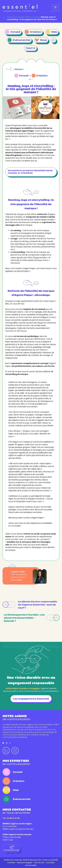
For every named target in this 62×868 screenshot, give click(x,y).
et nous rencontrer (17, 811)
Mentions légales (25, 863)
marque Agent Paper (24, 131)
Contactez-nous (12, 848)
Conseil (36, 17)
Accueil (10, 17)
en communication (16, 762)
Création (36, 32)
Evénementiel (22, 40)
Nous (43, 40)
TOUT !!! (30, 48)
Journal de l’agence (23, 17)
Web (54, 32)
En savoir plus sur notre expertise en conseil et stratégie (30, 172)
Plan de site (39, 863)
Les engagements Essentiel (31, 699)
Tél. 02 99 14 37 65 (11, 818)
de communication (16, 718)
